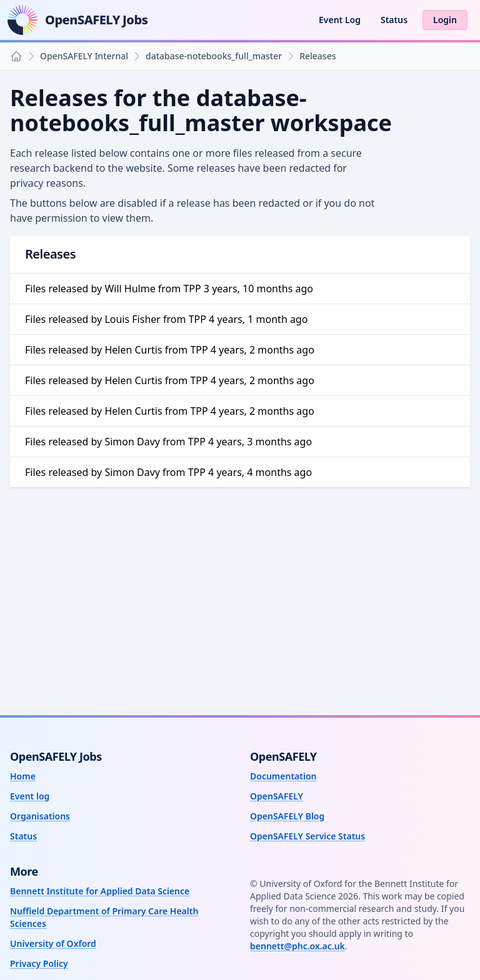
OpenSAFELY (277, 796)
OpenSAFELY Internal (84, 56)
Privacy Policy (39, 963)
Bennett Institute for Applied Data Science (100, 891)
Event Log (340, 20)
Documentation (283, 776)
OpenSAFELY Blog (287, 816)
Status (394, 20)
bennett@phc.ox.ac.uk (297, 946)
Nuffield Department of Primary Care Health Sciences (104, 917)
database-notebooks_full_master (214, 56)
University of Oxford (53, 943)
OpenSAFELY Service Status (307, 836)
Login (445, 20)
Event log (30, 796)
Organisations (40, 816)
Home (23, 776)
